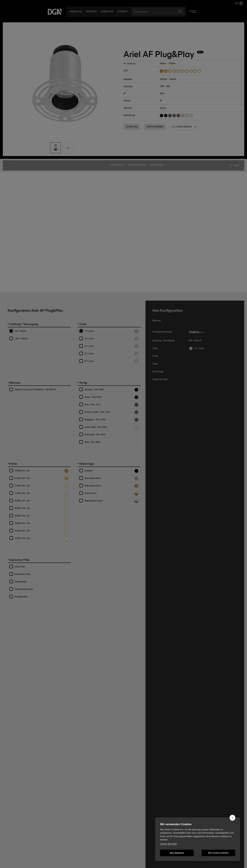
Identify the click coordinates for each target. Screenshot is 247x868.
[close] (232, 818)
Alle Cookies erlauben (218, 853)
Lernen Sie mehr (169, 844)
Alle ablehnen (177, 853)
